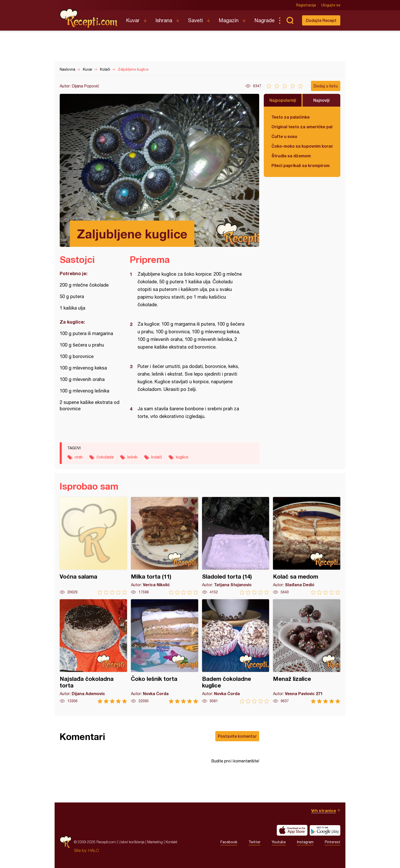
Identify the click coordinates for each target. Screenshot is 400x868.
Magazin (229, 20)
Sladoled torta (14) (236, 546)
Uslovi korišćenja (132, 842)
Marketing (155, 842)
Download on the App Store (292, 830)
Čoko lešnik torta (165, 651)
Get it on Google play (325, 830)
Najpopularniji (283, 100)
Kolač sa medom (307, 546)
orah (79, 457)
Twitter (254, 842)
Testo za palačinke (291, 117)
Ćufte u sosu (284, 136)
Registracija (306, 5)
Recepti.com (89, 18)
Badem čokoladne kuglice (236, 651)
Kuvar (133, 20)
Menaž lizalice (307, 651)
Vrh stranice (324, 810)
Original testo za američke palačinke (302, 127)
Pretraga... (290, 20)
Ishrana (164, 20)
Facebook (229, 842)
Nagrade (264, 20)
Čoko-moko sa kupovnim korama (302, 146)
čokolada (105, 457)
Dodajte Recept (321, 20)
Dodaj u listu (326, 86)
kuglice (182, 457)
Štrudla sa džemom (291, 156)
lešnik (132, 457)
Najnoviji (321, 100)
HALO (93, 850)
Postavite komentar (237, 736)
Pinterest (333, 842)
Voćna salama (93, 546)
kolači (157, 457)
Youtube (279, 842)
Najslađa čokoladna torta (93, 651)
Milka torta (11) (165, 546)
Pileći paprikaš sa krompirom (301, 165)
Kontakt (171, 842)
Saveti (195, 20)
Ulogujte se (331, 5)
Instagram (305, 842)
